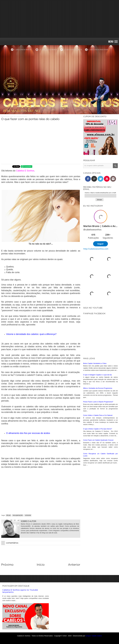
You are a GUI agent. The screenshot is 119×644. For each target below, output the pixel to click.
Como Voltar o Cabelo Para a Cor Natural (98, 415)
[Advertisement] (59, 19)
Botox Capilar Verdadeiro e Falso (95, 363)
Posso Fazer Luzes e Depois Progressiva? (98, 402)
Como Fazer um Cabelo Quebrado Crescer (98, 440)
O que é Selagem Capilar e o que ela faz (98, 375)
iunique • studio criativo (94, 636)
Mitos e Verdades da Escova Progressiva (98, 388)
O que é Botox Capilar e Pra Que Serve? (98, 429)
